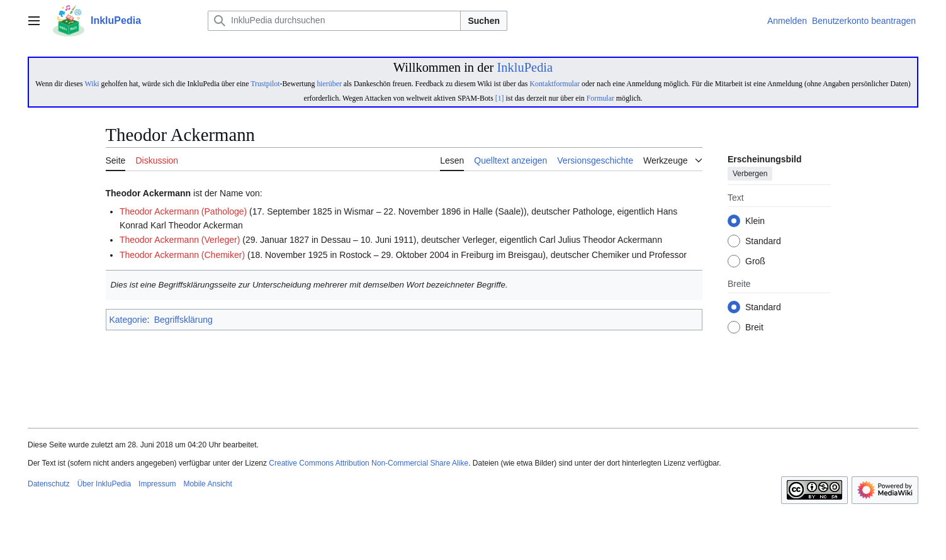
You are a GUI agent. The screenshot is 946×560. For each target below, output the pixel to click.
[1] (500, 98)
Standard (763, 242)
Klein (755, 221)
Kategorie (128, 320)
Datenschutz (49, 484)
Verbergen (750, 174)
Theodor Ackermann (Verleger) (180, 240)
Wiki (92, 84)
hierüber (329, 84)
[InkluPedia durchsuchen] (334, 21)
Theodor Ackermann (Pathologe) (183, 211)
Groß (755, 262)
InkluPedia (525, 67)
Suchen (484, 21)
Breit (754, 328)
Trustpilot (265, 84)
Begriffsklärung (183, 320)
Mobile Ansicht (207, 484)
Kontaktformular (555, 84)
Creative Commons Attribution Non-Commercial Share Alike (369, 463)
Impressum (157, 484)
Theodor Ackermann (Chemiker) (182, 255)
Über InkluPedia (104, 484)
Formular (600, 98)
